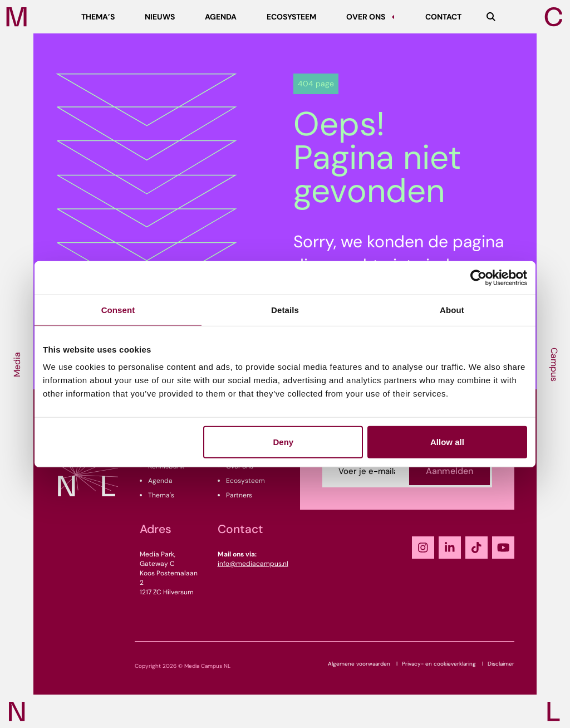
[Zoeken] (491, 17)
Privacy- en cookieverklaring (439, 664)
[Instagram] (423, 548)
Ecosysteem (245, 481)
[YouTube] (503, 548)
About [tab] (452, 309)
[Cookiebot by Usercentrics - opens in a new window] (478, 277)
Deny (284, 442)
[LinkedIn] (450, 548)
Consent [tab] (118, 309)
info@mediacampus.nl (253, 564)
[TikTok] (476, 548)
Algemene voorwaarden (359, 664)
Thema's (161, 495)
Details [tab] (285, 309)
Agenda (160, 481)
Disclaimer (501, 664)
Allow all (447, 442)
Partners (239, 495)
